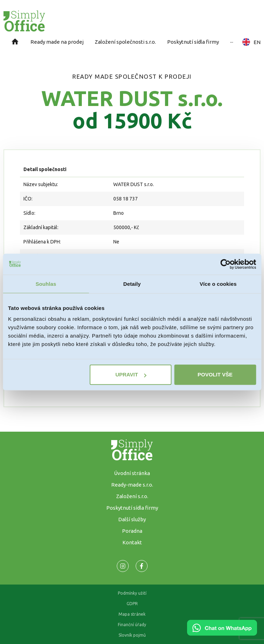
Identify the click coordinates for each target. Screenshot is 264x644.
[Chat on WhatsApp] (222, 633)
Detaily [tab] (132, 284)
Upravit (131, 374)
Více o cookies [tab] (218, 284)
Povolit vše (215, 374)
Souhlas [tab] (46, 284)
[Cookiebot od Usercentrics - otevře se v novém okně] (225, 264)
